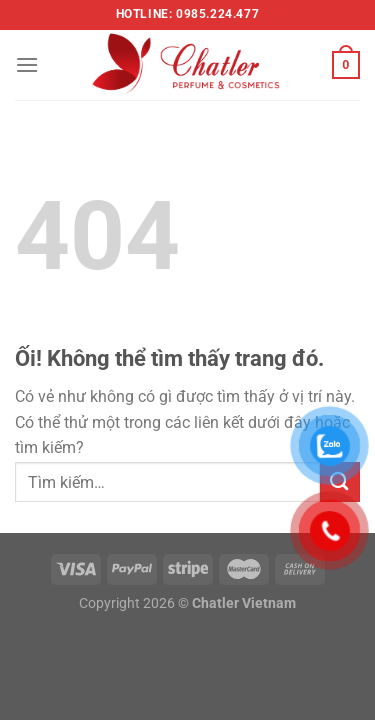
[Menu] (27, 64)
